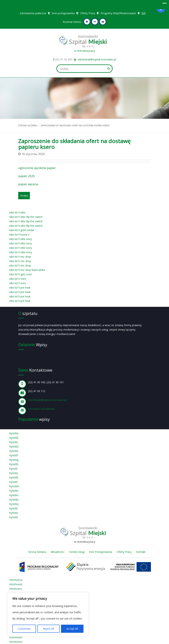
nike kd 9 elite (17, 212)
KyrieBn (14, 491)
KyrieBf (14, 455)
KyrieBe (14, 451)
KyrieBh (14, 464)
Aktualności (58, 552)
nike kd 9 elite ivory (21, 239)
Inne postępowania (63, 13)
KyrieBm (14, 486)
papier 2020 (26, 176)
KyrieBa (14, 433)
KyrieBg (14, 460)
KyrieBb (14, 438)
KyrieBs (14, 513)
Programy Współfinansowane (118, 13)
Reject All (48, 629)
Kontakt (141, 552)
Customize (24, 629)
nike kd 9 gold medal (21, 230)
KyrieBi (13, 469)
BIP (144, 13)
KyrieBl (13, 482)
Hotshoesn (16, 637)
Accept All (72, 629)
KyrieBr (14, 508)
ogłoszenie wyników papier (37, 168)
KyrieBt (14, 517)
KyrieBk (14, 477)
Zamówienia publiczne (33, 13)
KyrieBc (14, 442)
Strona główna (28, 126)
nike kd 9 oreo (18, 279)
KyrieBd (14, 446)
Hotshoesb (16, 584)
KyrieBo (14, 495)
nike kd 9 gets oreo (21, 274)
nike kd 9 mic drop (20, 257)
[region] (48, 615)
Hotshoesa (16, 580)
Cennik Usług (77, 552)
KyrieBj (13, 473)
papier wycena (28, 184)
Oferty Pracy (88, 13)
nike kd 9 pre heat (20, 288)
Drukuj (24, 195)
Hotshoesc (16, 589)
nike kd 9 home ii (19, 235)
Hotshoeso (16, 642)
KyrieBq (14, 504)
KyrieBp (14, 500)
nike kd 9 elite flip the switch (26, 217)
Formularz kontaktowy (41, 409)
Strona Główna (37, 552)
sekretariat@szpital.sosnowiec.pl (97, 59)
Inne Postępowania (101, 552)
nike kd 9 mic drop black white (27, 270)
